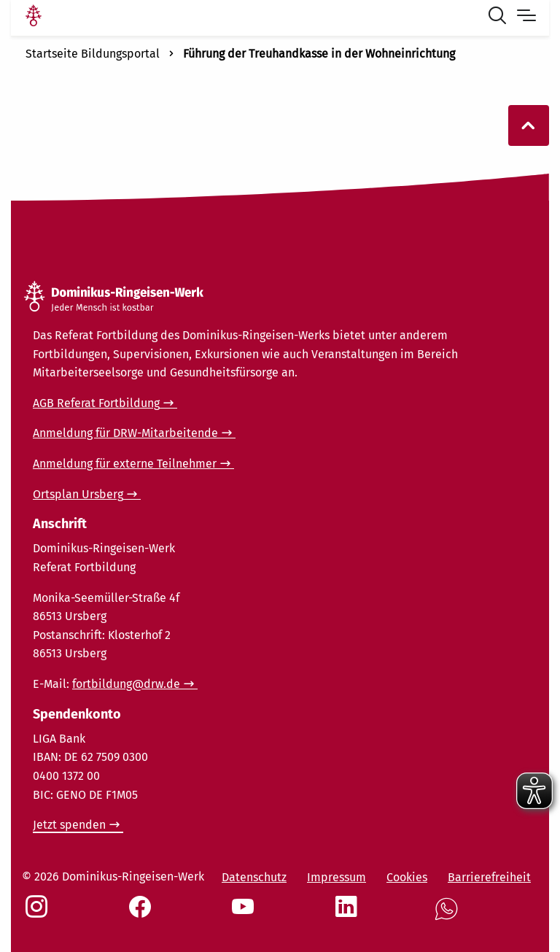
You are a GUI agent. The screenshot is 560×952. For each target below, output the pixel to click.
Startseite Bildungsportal (93, 54)
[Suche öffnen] (500, 18)
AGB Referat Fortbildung (96, 403)
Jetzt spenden (69, 825)
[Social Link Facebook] (143, 914)
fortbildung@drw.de (126, 684)
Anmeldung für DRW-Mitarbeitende (125, 433)
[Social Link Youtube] (246, 914)
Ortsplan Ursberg (78, 494)
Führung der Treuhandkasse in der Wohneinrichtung (319, 54)
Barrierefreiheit (489, 877)
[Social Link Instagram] (39, 914)
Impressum (337, 877)
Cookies (407, 877)
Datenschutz (254, 877)
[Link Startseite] (34, 18)
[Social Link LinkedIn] (349, 914)
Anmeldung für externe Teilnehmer (125, 464)
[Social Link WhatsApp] (449, 917)
